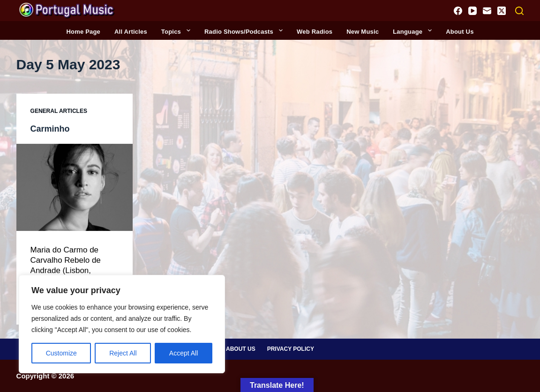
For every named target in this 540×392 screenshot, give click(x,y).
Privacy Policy (291, 348)
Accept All (184, 353)
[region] (122, 324)
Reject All (123, 353)
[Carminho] (75, 188)
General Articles (59, 112)
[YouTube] (472, 11)
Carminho (52, 129)
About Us (241, 348)
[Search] (519, 11)
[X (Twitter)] (502, 11)
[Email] (487, 11)
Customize (61, 353)
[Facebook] (458, 11)
